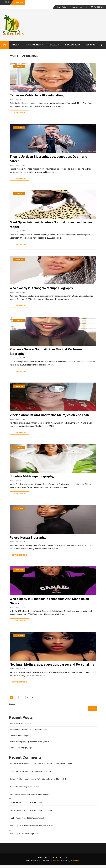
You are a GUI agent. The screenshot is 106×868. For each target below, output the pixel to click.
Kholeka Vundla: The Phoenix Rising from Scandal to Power (31, 771)
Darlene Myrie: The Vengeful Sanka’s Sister (25, 787)
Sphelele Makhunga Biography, (32, 476)
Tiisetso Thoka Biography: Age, (21, 748)
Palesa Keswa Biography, (28, 538)
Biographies (19, 66)
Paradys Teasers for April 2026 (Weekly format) (27, 818)
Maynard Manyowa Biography (20, 723)
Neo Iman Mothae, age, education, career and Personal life (52, 664)
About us (84, 7)
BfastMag (56, 860)
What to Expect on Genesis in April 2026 (24, 834)
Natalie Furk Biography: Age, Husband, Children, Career (29, 742)
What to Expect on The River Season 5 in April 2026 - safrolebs (32, 826)
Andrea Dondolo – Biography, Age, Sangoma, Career (29, 729)
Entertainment (34, 45)
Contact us (73, 7)
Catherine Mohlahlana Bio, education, (37, 95)
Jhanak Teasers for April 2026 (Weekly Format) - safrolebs (31, 810)
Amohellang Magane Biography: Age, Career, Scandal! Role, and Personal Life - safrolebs (42, 763)
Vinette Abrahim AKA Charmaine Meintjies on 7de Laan (49, 415)
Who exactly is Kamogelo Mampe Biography (41, 288)
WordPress (75, 860)
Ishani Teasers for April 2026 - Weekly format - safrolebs (30, 795)
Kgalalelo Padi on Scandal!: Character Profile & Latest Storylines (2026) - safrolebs (39, 779)
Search (12, 704)
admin (12, 99)
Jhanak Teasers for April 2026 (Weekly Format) (26, 802)
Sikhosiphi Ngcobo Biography (20, 736)
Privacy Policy (61, 7)
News (14, 45)
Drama (53, 45)
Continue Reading (19, 113)
